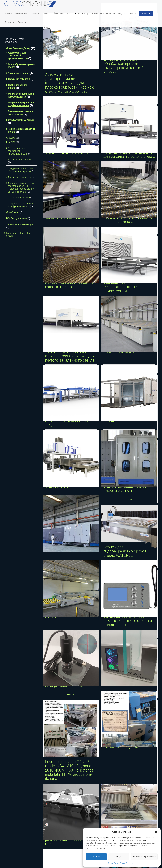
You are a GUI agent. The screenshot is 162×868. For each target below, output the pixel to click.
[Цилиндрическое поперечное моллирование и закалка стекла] (71, 255)
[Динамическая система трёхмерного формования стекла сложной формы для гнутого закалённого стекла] (71, 324)
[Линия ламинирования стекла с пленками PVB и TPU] (71, 393)
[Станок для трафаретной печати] (71, 589)
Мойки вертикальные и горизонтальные (21, 95)
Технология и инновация (20, 224)
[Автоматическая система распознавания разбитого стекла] (71, 812)
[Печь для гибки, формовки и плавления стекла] (129, 324)
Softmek (12, 142)
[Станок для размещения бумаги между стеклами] (71, 125)
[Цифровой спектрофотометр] (129, 658)
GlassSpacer (13, 212)
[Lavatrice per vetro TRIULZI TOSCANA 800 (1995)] (129, 719)
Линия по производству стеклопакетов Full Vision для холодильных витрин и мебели (21, 187)
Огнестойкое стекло (19, 198)
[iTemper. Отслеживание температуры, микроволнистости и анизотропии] (129, 255)
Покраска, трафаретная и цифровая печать (21, 104)
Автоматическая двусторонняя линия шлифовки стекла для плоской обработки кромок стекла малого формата (69, 83)
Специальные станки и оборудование (21, 113)
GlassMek (11, 138)
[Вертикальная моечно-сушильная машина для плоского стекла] (129, 458)
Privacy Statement (127, 863)
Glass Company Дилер (18, 48)
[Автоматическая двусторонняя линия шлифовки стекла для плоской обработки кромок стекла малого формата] (71, 41)
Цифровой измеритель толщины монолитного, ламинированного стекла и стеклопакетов (128, 618)
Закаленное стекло (19, 73)
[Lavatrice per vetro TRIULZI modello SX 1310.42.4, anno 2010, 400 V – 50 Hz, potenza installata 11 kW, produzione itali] (71, 729)
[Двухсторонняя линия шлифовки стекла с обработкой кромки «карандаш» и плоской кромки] (129, 32)
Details (72, 695)
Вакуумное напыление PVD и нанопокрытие (20, 170)
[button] (156, 832)
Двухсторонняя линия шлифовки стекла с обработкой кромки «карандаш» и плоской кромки (124, 63)
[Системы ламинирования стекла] (129, 393)
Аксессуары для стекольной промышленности (18, 56)
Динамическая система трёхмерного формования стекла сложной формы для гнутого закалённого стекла (70, 354)
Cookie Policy (113, 863)
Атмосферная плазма (20, 160)
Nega (119, 857)
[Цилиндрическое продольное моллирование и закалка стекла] (129, 190)
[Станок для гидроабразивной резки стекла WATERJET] (129, 524)
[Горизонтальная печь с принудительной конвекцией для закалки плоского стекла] (129, 125)
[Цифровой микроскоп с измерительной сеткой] (71, 658)
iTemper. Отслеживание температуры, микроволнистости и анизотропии (124, 285)
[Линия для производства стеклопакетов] (71, 524)
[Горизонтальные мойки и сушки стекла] (71, 458)
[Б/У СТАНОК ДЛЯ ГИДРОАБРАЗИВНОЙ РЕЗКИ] (129, 812)
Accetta (96, 857)
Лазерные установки (20, 79)
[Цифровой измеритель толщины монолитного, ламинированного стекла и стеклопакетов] (129, 589)
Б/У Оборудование (16, 218)
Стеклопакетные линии (21, 120)
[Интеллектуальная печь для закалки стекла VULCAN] (71, 190)
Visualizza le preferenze (144, 857)
